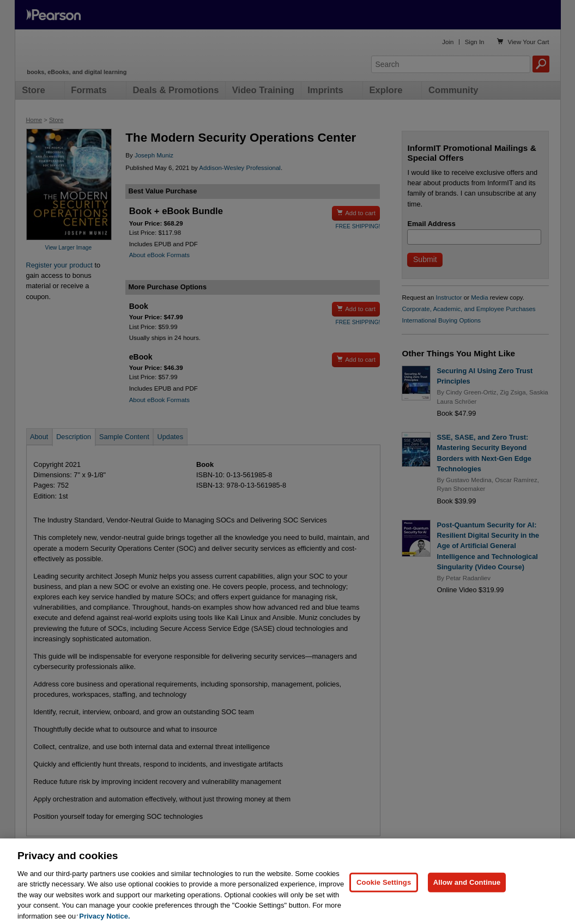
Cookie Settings (384, 889)
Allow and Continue (467, 889)
